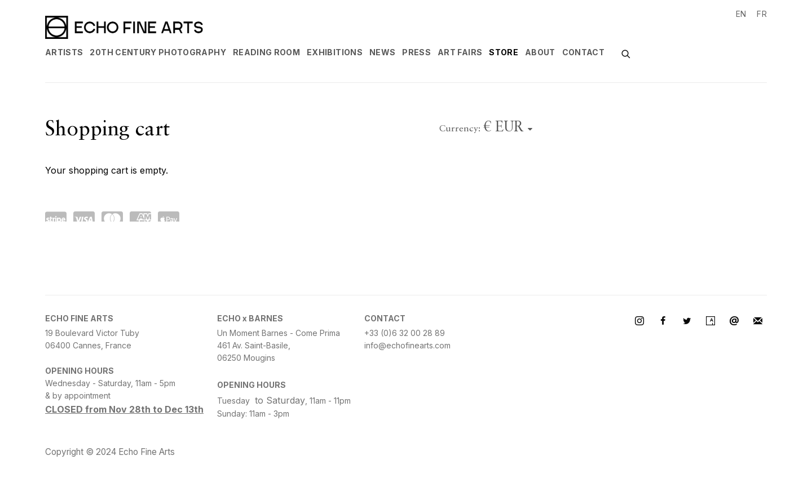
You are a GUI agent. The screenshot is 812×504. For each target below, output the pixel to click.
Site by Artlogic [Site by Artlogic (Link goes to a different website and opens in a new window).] (215, 452)
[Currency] (508, 128)
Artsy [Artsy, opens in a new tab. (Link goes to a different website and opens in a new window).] (710, 321)
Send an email (734, 321)
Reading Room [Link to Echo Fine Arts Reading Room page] (266, 52)
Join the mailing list (758, 321)
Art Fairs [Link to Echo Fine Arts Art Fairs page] (460, 52)
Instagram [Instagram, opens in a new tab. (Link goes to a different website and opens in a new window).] (639, 321)
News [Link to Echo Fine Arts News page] (382, 52)
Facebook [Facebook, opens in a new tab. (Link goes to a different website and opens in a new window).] (663, 321)
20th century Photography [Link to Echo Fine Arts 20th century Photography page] (158, 52)
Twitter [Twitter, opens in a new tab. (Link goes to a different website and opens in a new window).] (687, 321)
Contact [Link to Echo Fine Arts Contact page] (583, 52)
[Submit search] (626, 53)
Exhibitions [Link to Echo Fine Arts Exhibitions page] (335, 52)
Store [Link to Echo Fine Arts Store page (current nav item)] (504, 52)
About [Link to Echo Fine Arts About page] (540, 52)
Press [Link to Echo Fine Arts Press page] (416, 52)
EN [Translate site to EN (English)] (741, 14)
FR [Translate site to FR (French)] (762, 14)
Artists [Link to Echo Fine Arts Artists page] (64, 52)
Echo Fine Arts (124, 27)
